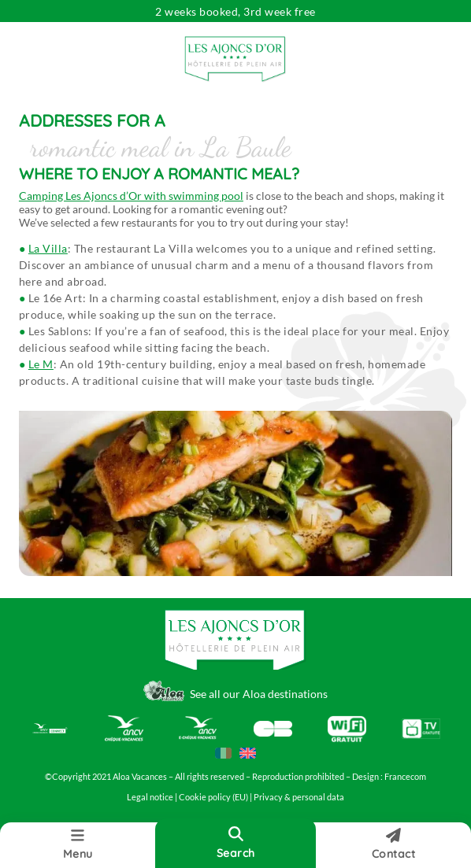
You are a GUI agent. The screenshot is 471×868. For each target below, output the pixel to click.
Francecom (405, 777)
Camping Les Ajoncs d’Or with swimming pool (131, 196)
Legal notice (150, 797)
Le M (41, 364)
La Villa (48, 248)
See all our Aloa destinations (259, 694)
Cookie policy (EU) (214, 797)
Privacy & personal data (299, 797)
